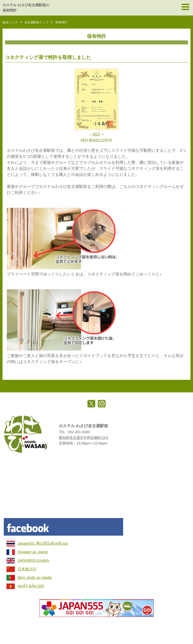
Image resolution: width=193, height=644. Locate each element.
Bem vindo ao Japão (35, 577)
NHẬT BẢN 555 (31, 586)
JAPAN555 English (33, 560)
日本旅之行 (27, 569)
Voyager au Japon (33, 552)
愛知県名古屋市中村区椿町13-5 (83, 438)
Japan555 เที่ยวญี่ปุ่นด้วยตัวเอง (43, 543)
